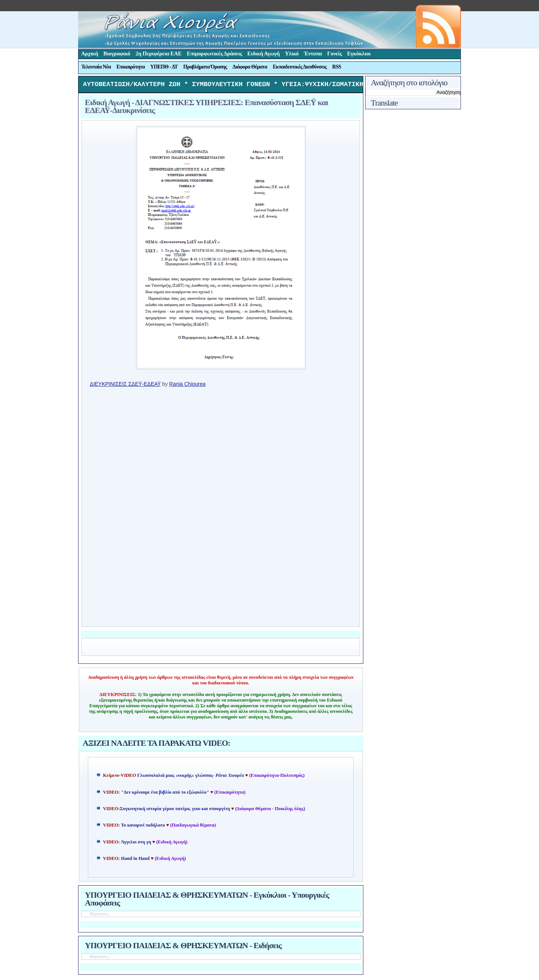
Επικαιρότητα (130, 67)
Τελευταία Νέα (96, 67)
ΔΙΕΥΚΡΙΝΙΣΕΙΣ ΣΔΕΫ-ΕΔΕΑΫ (125, 386)
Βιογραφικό (117, 54)
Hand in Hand (135, 860)
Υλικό (292, 54)
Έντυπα (313, 54)
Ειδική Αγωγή (264, 54)
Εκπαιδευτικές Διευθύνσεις (300, 67)
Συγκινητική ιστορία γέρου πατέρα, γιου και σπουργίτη (176, 810)
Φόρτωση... (100, 916)
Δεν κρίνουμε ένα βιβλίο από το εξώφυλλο (165, 794)
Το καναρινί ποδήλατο (143, 827)
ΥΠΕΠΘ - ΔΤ (164, 67)
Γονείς (334, 54)
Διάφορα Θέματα (250, 67)
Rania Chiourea (187, 386)
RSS (337, 67)
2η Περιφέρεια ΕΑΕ (158, 54)
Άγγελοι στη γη (137, 844)
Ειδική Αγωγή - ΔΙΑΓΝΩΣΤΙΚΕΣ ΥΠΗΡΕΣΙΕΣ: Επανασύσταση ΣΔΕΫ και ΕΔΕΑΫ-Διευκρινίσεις (207, 108)
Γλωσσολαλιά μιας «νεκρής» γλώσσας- (191, 777)
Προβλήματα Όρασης (205, 67)
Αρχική (90, 54)
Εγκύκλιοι (359, 54)
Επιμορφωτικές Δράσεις (215, 54)
